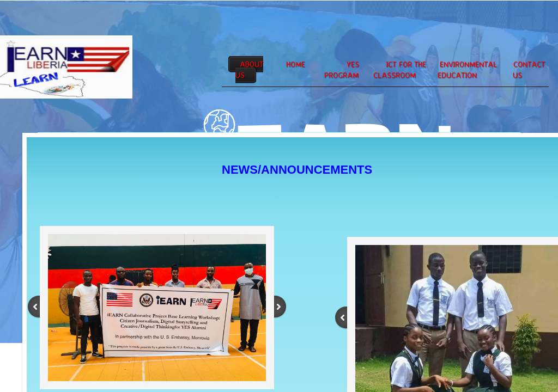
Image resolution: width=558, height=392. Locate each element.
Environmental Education (468, 69)
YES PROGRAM (341, 69)
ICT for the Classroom (400, 69)
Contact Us (529, 69)
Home (296, 64)
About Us (249, 69)
